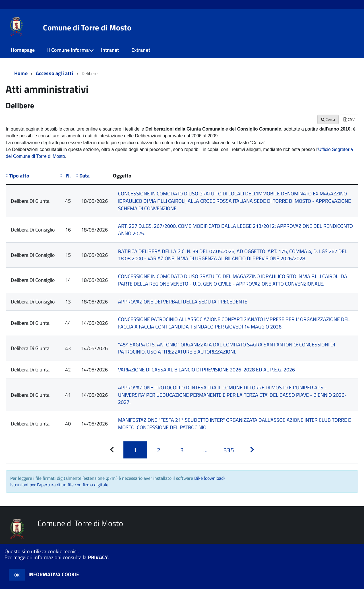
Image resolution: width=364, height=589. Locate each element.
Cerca (328, 119)
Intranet (110, 50)
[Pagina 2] (159, 450)
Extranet (141, 50)
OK (17, 575)
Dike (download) (209, 478)
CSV (349, 119)
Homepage (23, 50)
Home (21, 73)
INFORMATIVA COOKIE (54, 574)
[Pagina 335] (229, 450)
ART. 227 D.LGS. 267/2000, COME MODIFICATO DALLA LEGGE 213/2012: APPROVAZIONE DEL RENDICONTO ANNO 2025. (235, 230)
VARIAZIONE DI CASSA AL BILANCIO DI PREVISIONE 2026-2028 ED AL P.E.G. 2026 (206, 370)
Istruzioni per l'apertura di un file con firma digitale (59, 485)
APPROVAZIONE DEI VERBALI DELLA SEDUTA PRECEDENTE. (183, 302)
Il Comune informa (68, 50)
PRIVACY (98, 557)
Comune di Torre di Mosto (87, 28)
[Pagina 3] (182, 450)
